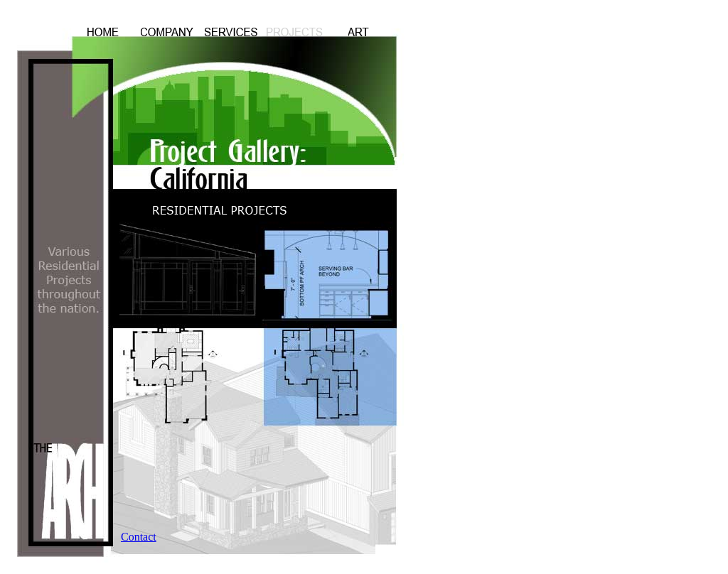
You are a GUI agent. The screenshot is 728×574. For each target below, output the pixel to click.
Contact (139, 537)
